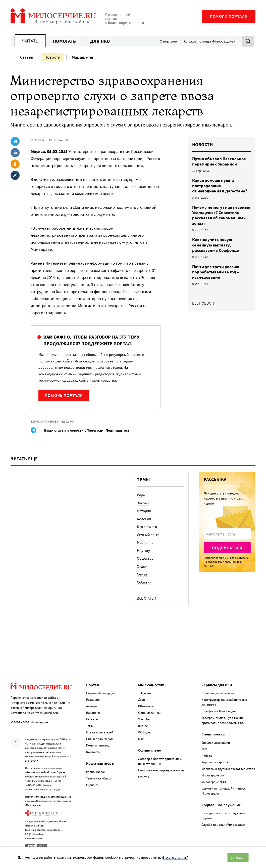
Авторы (92, 706)
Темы (90, 726)
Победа (207, 756)
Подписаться (227, 548)
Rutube (143, 726)
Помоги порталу (229, 16)
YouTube (144, 719)
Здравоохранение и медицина (52, 421)
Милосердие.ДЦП (214, 782)
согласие (243, 558)
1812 (204, 749)
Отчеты (144, 777)
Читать (30, 41)
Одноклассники (149, 713)
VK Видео (145, 732)
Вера (141, 495)
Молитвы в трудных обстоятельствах (228, 769)
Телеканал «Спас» (99, 778)
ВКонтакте (146, 706)
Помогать (65, 41)
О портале (168, 41)
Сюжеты (92, 719)
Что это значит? (175, 857)
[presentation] (227, 534)
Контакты (93, 752)
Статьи (27, 57)
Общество (145, 558)
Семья (142, 574)
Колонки (144, 519)
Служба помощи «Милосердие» (209, 41)
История (144, 511)
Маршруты (82, 57)
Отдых (142, 566)
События (144, 582)
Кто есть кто (147, 527)
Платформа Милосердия (219, 711)
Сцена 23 (92, 785)
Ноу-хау (143, 550)
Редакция (93, 700)
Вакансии (93, 713)
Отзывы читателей (100, 732)
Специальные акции (216, 743)
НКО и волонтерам (100, 739)
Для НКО (100, 41)
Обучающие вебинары (218, 693)
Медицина (145, 542)
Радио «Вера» (96, 772)
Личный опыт (148, 535)
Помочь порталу (64, 395)
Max (141, 739)
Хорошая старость (215, 762)
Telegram (145, 693)
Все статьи (147, 598)
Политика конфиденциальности (161, 770)
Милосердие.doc (213, 775)
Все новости (204, 303)
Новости (52, 57)
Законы (143, 503)
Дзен (142, 700)
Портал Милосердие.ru (102, 693)
